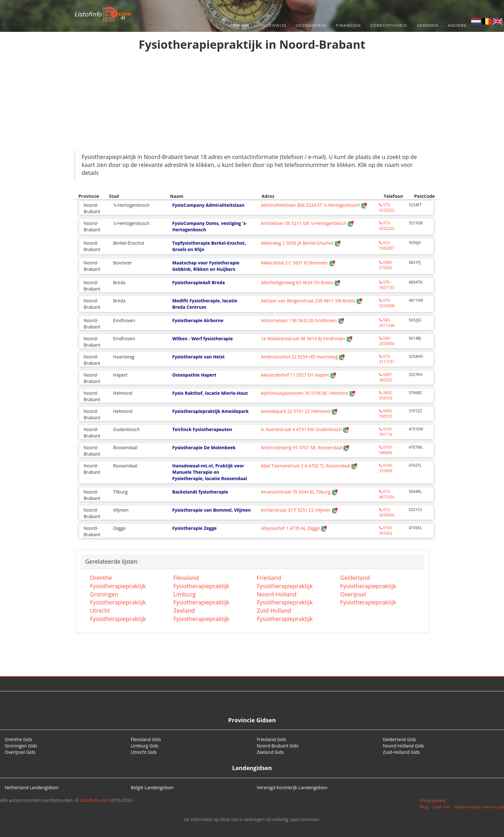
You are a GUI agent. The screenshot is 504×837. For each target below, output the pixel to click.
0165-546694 (386, 450)
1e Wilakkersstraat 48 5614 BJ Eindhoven (307, 339)
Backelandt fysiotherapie (200, 492)
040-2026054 (387, 341)
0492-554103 (386, 395)
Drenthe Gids (18, 739)
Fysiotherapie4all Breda (199, 282)
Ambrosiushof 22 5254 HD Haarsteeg (303, 357)
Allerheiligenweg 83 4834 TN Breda (301, 282)
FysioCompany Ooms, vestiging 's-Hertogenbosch (210, 226)
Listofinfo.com (95, 800)
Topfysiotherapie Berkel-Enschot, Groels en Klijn (209, 246)
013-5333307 (387, 245)
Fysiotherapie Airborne (198, 320)
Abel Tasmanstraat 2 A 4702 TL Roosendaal (309, 466)
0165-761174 (386, 432)
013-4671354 (387, 494)
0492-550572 (386, 414)
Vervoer (428, 25)
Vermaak (238, 25)
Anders (457, 25)
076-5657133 (387, 285)
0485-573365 (386, 265)
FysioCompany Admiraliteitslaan (208, 205)
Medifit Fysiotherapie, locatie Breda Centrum (205, 304)
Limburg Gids (145, 746)
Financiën (348, 25)
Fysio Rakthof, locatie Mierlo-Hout (210, 393)
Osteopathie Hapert (194, 375)
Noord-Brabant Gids (278, 746)
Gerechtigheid (389, 25)
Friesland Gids (272, 739)
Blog (424, 807)
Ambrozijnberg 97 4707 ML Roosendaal (305, 447)
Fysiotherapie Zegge (194, 528)
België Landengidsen (152, 787)
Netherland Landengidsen (32, 787)
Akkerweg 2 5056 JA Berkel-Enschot (301, 243)
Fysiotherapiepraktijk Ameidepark (210, 411)
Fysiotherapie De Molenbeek (204, 447)
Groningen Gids (21, 746)
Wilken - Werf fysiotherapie (202, 339)
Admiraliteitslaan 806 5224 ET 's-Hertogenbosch (314, 205)
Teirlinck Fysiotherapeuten (202, 429)
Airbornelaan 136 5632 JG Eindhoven (302, 320)
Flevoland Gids (146, 739)
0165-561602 (386, 530)
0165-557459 (386, 468)
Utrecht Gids (144, 752)
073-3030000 (387, 512)
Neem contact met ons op (479, 807)
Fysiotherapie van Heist (199, 357)
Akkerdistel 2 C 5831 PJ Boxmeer (298, 263)
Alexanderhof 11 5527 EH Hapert (298, 375)
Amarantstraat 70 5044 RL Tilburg (299, 492)
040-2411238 (387, 323)
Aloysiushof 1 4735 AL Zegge (294, 528)
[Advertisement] (252, 102)
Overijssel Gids (20, 752)
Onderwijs (273, 25)
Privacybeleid (433, 800)
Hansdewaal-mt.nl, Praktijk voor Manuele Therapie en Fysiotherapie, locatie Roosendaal (210, 472)
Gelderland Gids (399, 739)
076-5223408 (387, 303)
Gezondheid (311, 25)
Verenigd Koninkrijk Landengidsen (292, 787)
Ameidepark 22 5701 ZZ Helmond (299, 411)
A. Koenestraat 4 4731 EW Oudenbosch (305, 429)
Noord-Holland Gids (403, 746)
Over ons (441, 807)
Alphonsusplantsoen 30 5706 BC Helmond (308, 393)
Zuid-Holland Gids (401, 752)
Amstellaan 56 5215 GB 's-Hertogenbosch (307, 223)
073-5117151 (387, 359)
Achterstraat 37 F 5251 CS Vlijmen (299, 510)
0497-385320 (386, 377)
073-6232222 (387, 207)
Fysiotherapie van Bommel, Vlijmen (212, 510)
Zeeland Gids (270, 752)
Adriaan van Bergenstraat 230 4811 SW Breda (312, 301)
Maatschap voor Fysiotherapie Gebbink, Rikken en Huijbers (206, 266)
